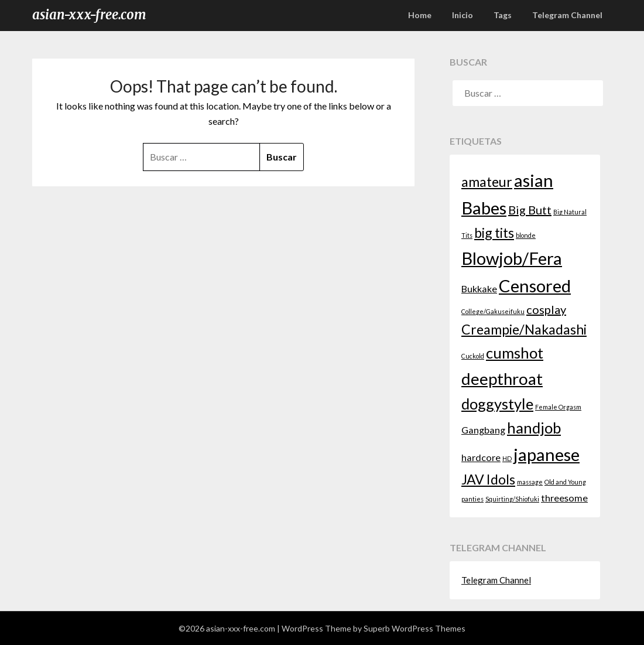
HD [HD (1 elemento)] (507, 458)
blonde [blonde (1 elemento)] (526, 235)
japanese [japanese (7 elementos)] (547, 454)
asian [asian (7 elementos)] (534, 180)
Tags (503, 15)
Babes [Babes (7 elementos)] (484, 208)
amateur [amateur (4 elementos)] (487, 182)
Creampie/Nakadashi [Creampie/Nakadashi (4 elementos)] (524, 329)
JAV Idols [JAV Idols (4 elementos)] (488, 479)
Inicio (463, 15)
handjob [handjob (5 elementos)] (534, 428)
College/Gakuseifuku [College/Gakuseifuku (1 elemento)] (493, 311)
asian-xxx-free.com (89, 15)
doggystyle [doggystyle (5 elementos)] (497, 404)
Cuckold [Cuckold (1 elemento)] (473, 356)
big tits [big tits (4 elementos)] (494, 233)
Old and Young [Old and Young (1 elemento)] (565, 482)
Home (420, 15)
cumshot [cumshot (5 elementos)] (515, 353)
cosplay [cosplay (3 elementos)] (546, 309)
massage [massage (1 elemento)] (530, 482)
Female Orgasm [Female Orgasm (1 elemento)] (558, 407)
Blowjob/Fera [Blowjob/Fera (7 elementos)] (512, 258)
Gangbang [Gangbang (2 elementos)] (483, 430)
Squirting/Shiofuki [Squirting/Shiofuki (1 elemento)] (512, 499)
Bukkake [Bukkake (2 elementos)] (479, 289)
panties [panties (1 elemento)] (472, 499)
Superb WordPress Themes (415, 628)
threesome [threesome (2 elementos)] (564, 498)
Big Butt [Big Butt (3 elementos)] (530, 210)
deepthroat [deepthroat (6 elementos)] (502, 379)
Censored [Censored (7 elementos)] (535, 286)
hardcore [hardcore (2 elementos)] (481, 457)
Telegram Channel (567, 15)
